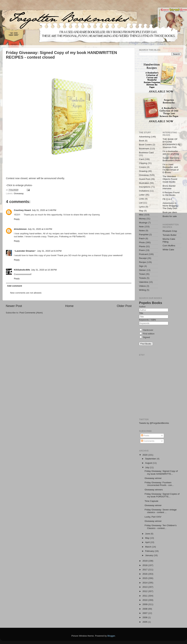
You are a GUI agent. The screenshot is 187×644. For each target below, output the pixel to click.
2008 (145, 609)
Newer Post (14, 306)
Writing (142, 290)
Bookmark (144, 149)
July (147, 467)
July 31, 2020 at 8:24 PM (49, 251)
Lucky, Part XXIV (153, 517)
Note (141, 227)
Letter (142, 195)
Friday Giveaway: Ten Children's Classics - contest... (161, 527)
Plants (142, 246)
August (149, 463)
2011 (145, 596)
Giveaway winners (154, 490)
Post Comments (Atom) (31, 313)
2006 (145, 617)
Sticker (142, 270)
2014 (145, 583)
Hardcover (146, 330)
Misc (141, 215)
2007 (145, 613)
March (149, 547)
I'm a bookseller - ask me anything (171, 153)
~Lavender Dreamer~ (25, 251)
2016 (145, 574)
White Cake (168, 250)
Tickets (142, 278)
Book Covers (145, 145)
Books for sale (170, 216)
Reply (17, 219)
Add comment (15, 286)
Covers (143, 167)
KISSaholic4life (22, 270)
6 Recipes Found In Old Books (171, 194)
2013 (145, 587)
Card (141, 159)
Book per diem (170, 212)
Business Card (146, 153)
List (141, 203)
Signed (145, 337)
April (148, 542)
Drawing (143, 171)
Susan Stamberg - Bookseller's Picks (172, 159)
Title (141, 313)
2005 (145, 622)
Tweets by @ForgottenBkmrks (154, 423)
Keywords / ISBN (147, 320)
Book (142, 141)
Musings (143, 223)
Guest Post (145, 179)
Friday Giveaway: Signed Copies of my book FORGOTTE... (162, 495)
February (150, 551)
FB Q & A (167, 199)
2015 (145, 578)
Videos (142, 286)
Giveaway (19, 193)
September (151, 459)
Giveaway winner (153, 478)
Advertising (145, 137)
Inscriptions (145, 187)
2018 (145, 565)
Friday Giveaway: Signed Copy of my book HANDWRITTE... (161, 472)
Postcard (143, 254)
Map (141, 211)
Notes (142, 231)
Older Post (124, 306)
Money (142, 219)
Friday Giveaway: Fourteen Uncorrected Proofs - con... (159, 484)
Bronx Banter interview (169, 187)
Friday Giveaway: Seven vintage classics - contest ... (161, 511)
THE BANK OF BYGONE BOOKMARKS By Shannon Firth (172, 143)
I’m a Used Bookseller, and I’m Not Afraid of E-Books (171, 169)
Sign (141, 266)
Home (69, 306)
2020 (145, 455)
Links (142, 199)
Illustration (144, 183)
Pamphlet (144, 235)
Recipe (142, 262)
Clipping (143, 163)
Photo (142, 242)
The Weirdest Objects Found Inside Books (170, 179)
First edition (147, 334)
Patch (142, 238)
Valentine (144, 282)
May (148, 538)
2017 (145, 570)
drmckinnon (20, 229)
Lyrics (142, 207)
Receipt (143, 258)
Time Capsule (152, 501)
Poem (142, 250)
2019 (145, 561)
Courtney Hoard (22, 210)
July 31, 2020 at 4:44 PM (40, 229)
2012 (145, 591)
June (148, 534)
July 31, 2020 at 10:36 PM (44, 270)
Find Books (146, 344)
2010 (145, 600)
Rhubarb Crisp (170, 231)
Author (142, 307)
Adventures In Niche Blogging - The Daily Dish (171, 206)
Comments (148, 441)
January (149, 555)
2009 (145, 604)
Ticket (142, 274)
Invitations (144, 191)
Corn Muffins (169, 246)
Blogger (111, 636)
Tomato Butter (170, 235)
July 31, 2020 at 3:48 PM (44, 210)
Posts (145, 435)
